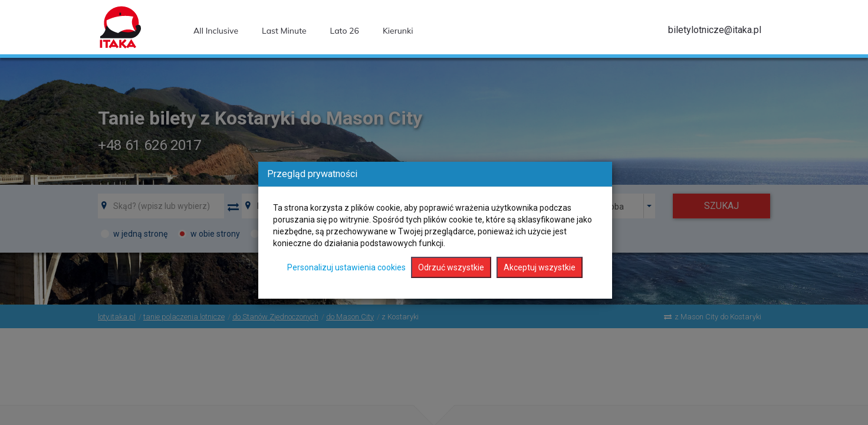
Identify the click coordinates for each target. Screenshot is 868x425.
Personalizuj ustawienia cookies (346, 267)
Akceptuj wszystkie (540, 267)
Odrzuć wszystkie (451, 267)
